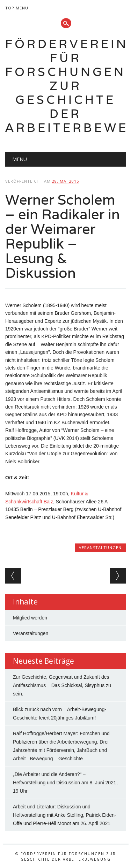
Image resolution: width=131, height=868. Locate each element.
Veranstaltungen (100, 547)
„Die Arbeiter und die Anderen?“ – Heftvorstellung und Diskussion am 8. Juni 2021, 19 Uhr (65, 783)
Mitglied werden (30, 618)
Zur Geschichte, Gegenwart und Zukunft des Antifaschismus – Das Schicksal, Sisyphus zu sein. (62, 685)
